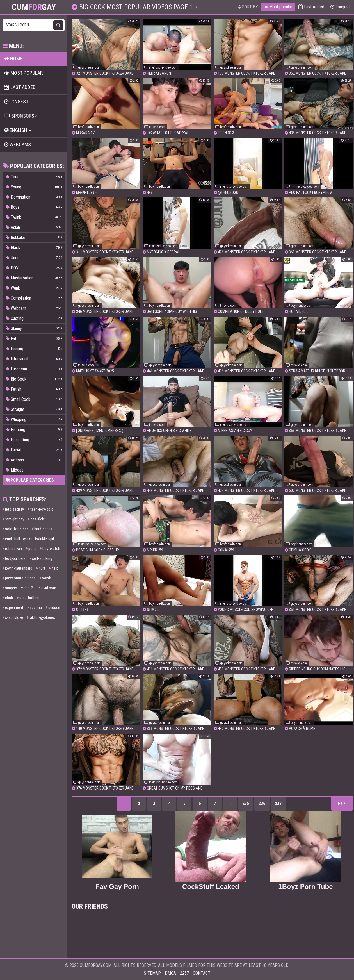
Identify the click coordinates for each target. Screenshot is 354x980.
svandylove (13, 617)
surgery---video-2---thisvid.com (29, 588)
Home (13, 59)
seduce (53, 608)
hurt (41, 568)
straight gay (13, 519)
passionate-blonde (19, 578)
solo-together (15, 529)
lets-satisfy (13, 509)
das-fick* (37, 519)
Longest (340, 7)
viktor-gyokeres (41, 617)
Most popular (278, 7)
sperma (35, 608)
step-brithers (29, 598)
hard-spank (42, 529)
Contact (202, 973)
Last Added (311, 7)
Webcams (18, 145)
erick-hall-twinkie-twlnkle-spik (29, 539)
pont (31, 549)
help (54, 568)
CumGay (34, 7)
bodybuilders (14, 558)
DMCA (170, 973)
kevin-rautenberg (18, 568)
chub (8, 598)
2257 (184, 973)
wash (45, 578)
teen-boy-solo (41, 509)
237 (278, 803)
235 (246, 803)
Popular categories (30, 480)
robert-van (12, 549)
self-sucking (41, 558)
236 (262, 803)
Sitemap (152, 973)
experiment (13, 608)
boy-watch (50, 549)
